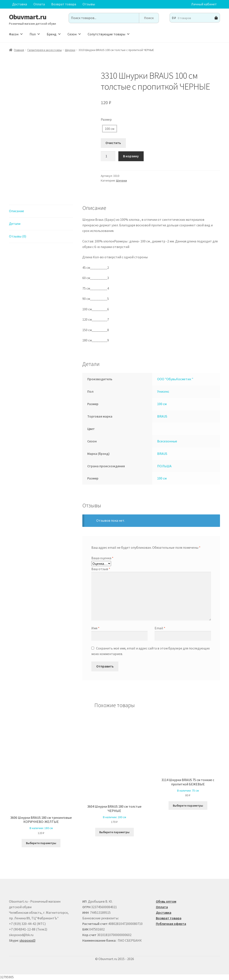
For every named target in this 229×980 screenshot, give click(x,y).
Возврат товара (64, 4)
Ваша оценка (102, 558)
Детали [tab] (15, 224)
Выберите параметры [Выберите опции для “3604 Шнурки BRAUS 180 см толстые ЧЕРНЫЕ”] (114, 832)
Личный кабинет (204, 4)
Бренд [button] (54, 34)
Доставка (20, 4)
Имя (95, 628)
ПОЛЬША (164, 466)
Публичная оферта (171, 924)
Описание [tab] (17, 211)
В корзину (131, 156)
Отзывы (89, 4)
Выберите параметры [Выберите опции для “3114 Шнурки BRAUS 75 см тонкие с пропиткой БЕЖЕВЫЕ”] (188, 806)
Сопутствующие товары (109, 34)
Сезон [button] (74, 34)
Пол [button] (35, 34)
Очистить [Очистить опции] (113, 143)
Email (160, 628)
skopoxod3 (27, 940)
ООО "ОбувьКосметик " (175, 379)
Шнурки (70, 50)
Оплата (39, 4)
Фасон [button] (16, 34)
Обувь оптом (166, 901)
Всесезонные (167, 441)
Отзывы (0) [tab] (18, 236)
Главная (19, 50)
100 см (110, 129)
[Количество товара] (108, 156)
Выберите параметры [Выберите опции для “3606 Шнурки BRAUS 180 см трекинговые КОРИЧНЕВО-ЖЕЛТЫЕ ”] (41, 843)
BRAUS (162, 416)
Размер (106, 119)
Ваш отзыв (101, 569)
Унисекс (163, 391)
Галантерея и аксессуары (45, 50)
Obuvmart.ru (28, 17)
